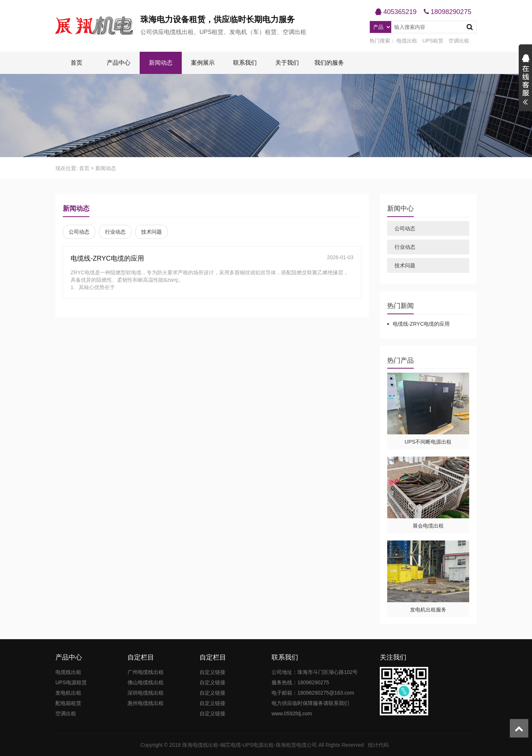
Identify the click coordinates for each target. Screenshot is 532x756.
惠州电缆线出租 (146, 703)
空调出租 (459, 41)
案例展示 (203, 63)
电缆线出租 (68, 672)
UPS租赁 (433, 41)
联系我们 (245, 63)
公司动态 (79, 232)
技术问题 (151, 232)
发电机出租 (68, 693)
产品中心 (119, 63)
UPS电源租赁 (71, 682)
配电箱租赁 (68, 703)
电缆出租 (407, 41)
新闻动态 (161, 63)
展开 (525, 81)
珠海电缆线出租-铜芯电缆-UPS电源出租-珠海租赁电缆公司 (250, 745)
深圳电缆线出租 (146, 693)
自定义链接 (212, 672)
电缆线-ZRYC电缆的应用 (107, 258)
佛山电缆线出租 (146, 682)
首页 (76, 63)
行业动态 (115, 232)
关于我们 (287, 63)
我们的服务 (329, 63)
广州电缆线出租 (146, 672)
